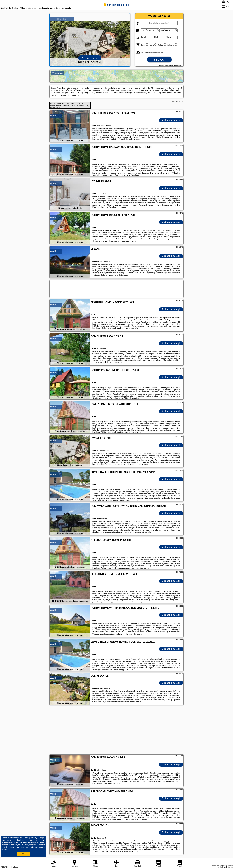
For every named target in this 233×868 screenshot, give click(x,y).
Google (42, 838)
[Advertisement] (116, 730)
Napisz (230, 867)
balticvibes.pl (116, 5)
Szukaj (159, 60)
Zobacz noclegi (171, 120)
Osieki (53, 116)
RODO (4, 849)
